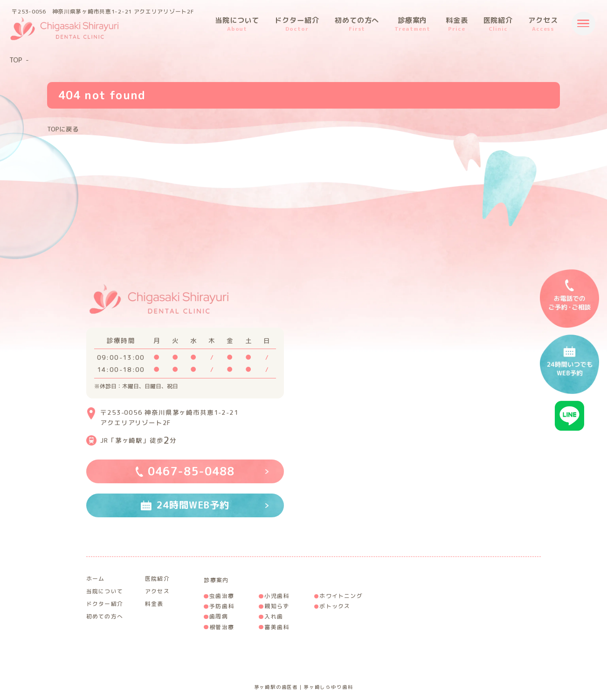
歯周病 (219, 616)
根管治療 (222, 627)
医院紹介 (498, 24)
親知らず (277, 606)
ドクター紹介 (297, 24)
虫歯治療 (222, 596)
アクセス (543, 24)
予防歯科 (222, 606)
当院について (237, 24)
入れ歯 (274, 616)
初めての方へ (357, 24)
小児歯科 (277, 596)
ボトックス (335, 606)
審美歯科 (277, 627)
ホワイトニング (341, 596)
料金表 (457, 24)
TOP (16, 60)
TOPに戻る (63, 129)
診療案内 (412, 24)
